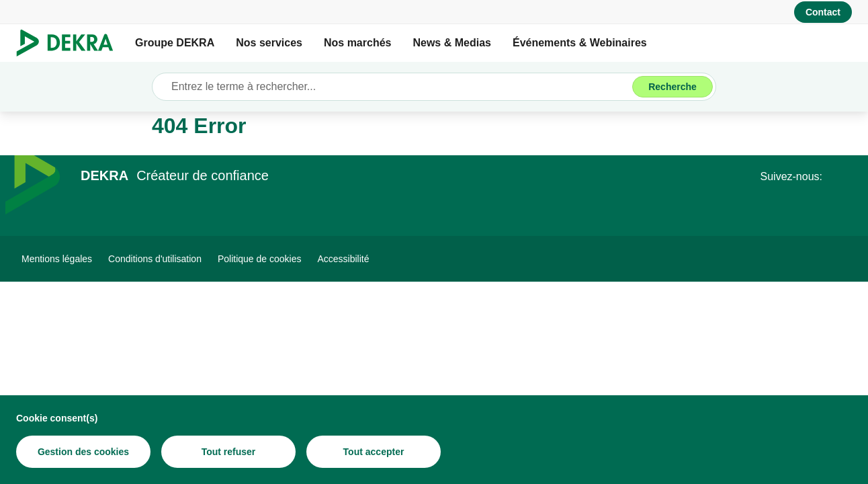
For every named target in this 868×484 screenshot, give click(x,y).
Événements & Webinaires (580, 43)
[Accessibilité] (343, 259)
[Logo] (70, 43)
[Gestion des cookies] (83, 452)
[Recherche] (672, 87)
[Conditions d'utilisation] (155, 259)
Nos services (269, 43)
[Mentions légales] (57, 259)
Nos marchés (358, 43)
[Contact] (823, 12)
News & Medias (451, 43)
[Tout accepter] (374, 452)
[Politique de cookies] (260, 259)
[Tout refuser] (228, 452)
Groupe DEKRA (175, 43)
